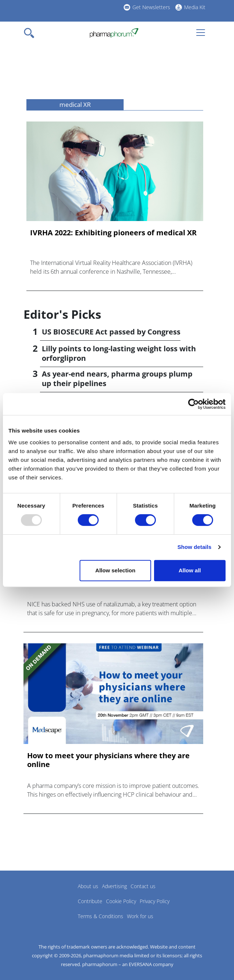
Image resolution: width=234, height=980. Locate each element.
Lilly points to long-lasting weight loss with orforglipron (119, 353)
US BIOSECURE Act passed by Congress (111, 332)
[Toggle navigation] (31, 33)
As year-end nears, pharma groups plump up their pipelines (117, 379)
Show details (195, 547)
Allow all (190, 570)
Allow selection (115, 570)
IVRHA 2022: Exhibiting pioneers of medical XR (113, 233)
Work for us (140, 916)
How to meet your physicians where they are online (108, 760)
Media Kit (195, 7)
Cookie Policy (121, 901)
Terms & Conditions (100, 916)
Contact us (143, 886)
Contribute (90, 901)
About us (88, 886)
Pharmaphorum (44, 897)
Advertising (114, 886)
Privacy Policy (155, 901)
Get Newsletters (151, 7)
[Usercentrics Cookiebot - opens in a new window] (193, 404)
